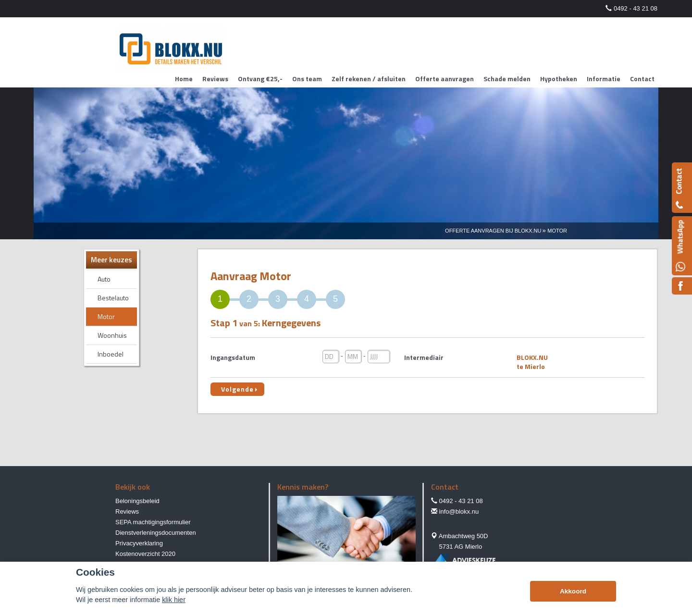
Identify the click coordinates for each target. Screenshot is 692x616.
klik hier (174, 600)
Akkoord (573, 591)
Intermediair (424, 357)
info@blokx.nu (459, 511)
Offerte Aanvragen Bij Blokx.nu (493, 231)
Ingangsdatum (233, 357)
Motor (557, 231)
